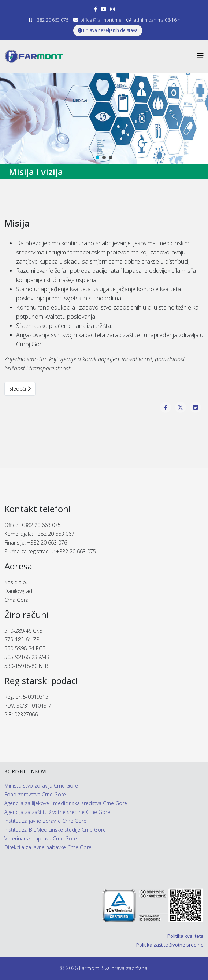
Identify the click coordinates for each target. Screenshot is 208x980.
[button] (97, 158)
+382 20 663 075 (51, 20)
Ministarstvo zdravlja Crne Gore (41, 786)
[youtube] (104, 9)
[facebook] (95, 9)
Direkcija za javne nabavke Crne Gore (48, 847)
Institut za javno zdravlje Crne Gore (45, 821)
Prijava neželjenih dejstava (108, 30)
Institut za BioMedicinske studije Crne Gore (55, 830)
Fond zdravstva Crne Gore (35, 794)
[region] (104, 119)
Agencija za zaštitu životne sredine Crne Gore (57, 812)
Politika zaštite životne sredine (170, 945)
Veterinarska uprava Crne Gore (41, 838)
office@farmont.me (101, 20)
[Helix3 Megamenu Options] (200, 56)
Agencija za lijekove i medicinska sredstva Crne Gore (66, 803)
